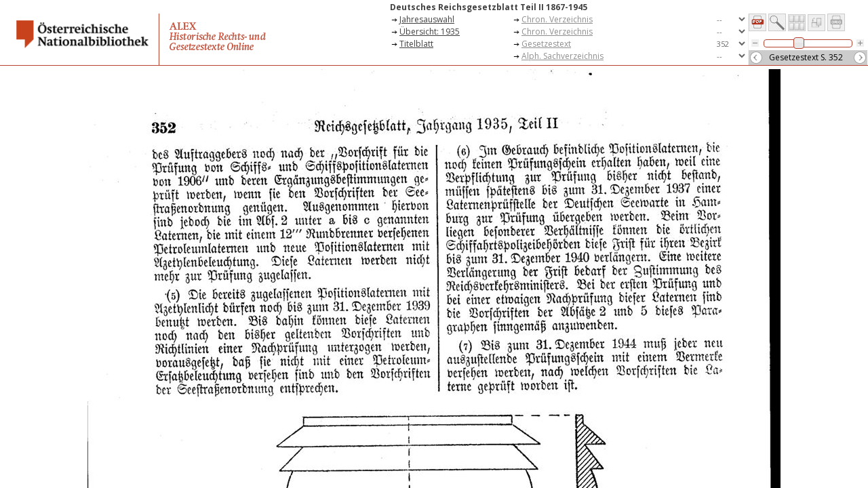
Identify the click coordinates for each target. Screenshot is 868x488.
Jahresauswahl (427, 19)
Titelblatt (416, 44)
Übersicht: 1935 (430, 32)
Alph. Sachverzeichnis (563, 56)
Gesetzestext (546, 44)
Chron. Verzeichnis (557, 19)
